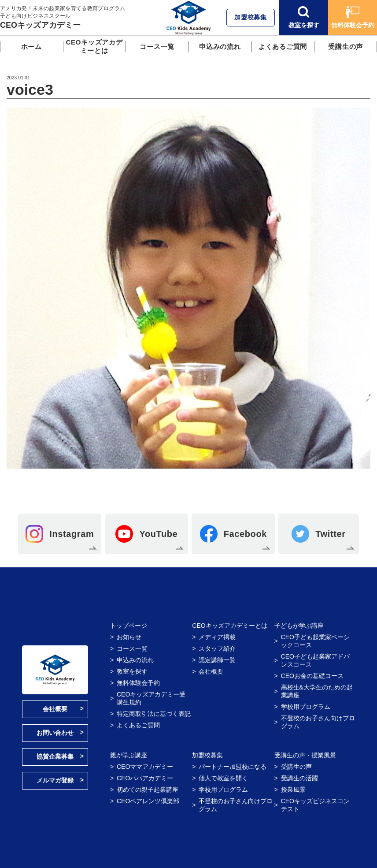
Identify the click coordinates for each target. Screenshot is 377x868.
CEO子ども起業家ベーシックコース (315, 641)
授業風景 (293, 790)
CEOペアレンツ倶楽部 (148, 801)
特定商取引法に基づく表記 (154, 714)
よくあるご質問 (283, 47)
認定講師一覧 (217, 660)
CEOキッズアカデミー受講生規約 (151, 698)
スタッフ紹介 (217, 648)
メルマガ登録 (55, 780)
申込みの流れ (220, 47)
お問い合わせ (55, 733)
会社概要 (55, 709)
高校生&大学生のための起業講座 (317, 691)
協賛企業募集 (55, 756)
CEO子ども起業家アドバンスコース (315, 660)
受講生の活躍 (299, 778)
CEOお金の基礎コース (312, 676)
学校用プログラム (306, 707)
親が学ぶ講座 (129, 755)
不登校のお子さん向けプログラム (318, 722)
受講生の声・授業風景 (305, 755)
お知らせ (129, 637)
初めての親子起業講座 (148, 790)
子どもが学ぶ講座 (299, 626)
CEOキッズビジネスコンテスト (315, 805)
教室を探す (304, 17)
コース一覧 (157, 47)
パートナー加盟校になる (233, 767)
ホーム (31, 47)
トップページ (129, 626)
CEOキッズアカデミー (40, 25)
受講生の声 (346, 47)
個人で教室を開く (223, 778)
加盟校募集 (251, 17)
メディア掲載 (217, 637)
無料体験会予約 (353, 17)
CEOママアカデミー (145, 767)
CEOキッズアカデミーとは (94, 46)
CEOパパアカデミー (145, 778)
